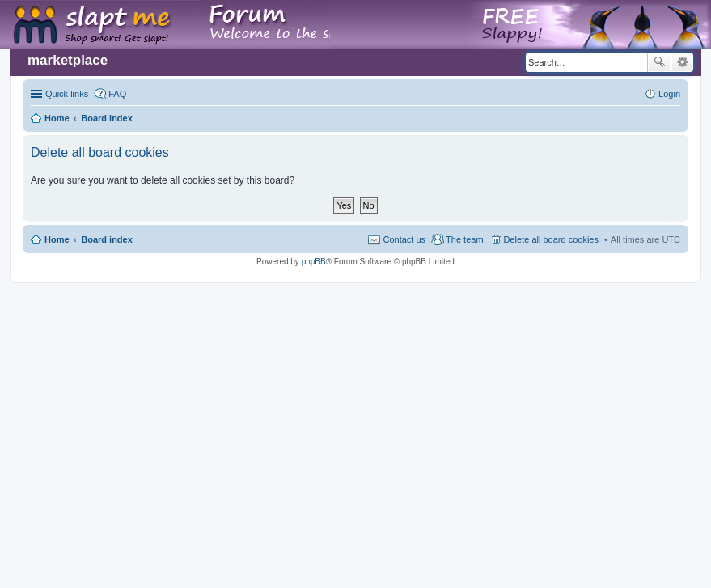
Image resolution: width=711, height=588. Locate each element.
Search (659, 62)
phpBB (314, 262)
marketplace (68, 60)
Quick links (67, 94)
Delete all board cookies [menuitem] (551, 239)
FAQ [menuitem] (117, 94)
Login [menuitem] (669, 94)
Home (57, 239)
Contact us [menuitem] (404, 239)
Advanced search (682, 62)
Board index (107, 239)
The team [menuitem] (464, 239)
